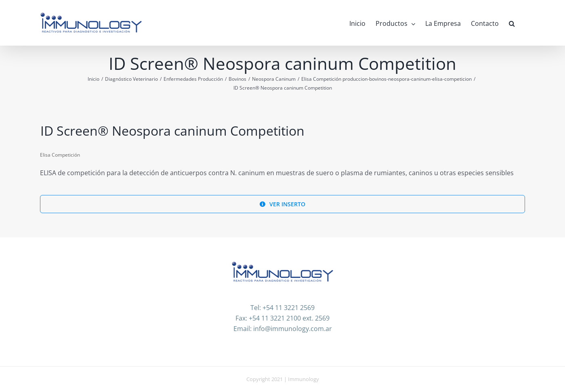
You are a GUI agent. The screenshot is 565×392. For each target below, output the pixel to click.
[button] (512, 23)
